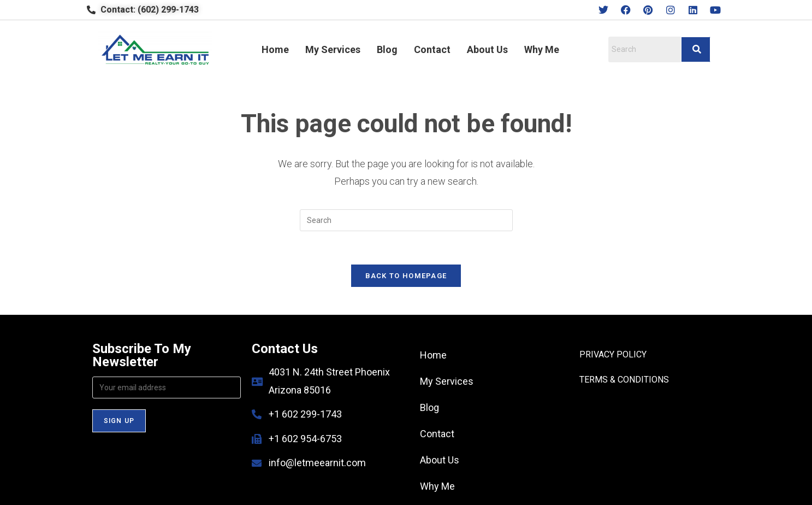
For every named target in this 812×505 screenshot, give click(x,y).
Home (275, 49)
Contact (432, 49)
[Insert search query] (406, 220)
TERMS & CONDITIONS (624, 380)
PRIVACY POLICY (613, 354)
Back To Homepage (406, 276)
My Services (333, 49)
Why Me (542, 49)
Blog (387, 49)
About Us (487, 49)
